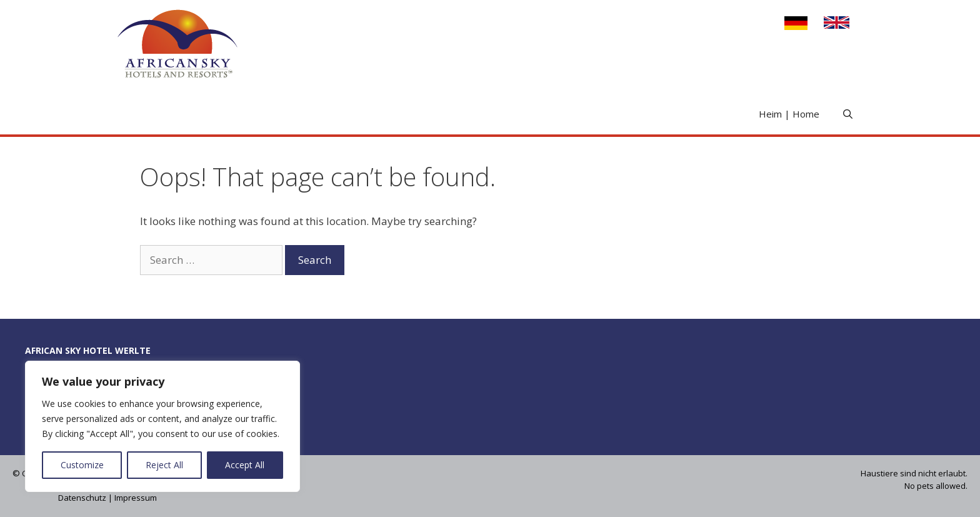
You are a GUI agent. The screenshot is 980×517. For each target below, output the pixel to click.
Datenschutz (82, 498)
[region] (162, 426)
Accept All (245, 465)
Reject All (164, 465)
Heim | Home (789, 114)
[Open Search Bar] (848, 114)
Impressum (136, 498)
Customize (82, 465)
